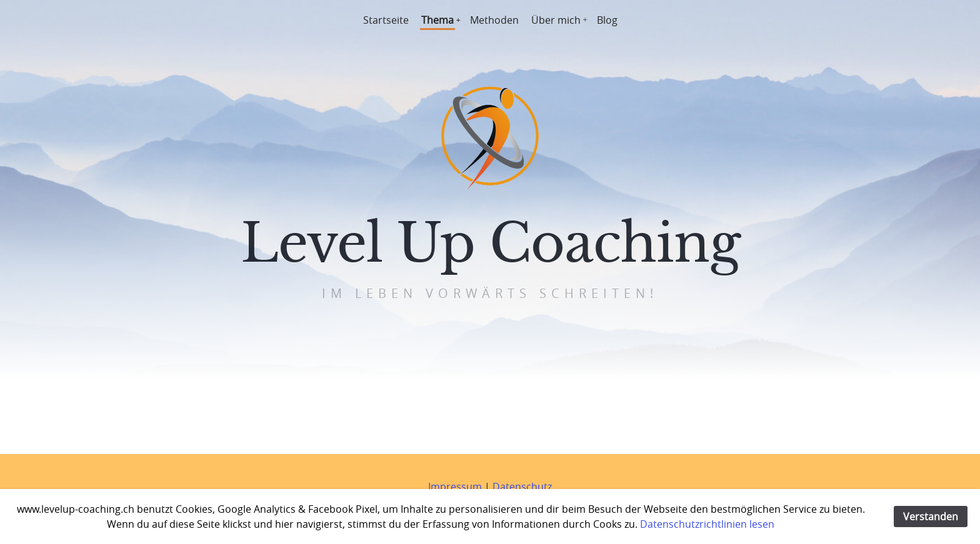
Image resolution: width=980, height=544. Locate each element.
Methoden (494, 20)
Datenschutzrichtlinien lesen (707, 524)
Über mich (556, 20)
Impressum (455, 487)
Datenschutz (522, 487)
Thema (437, 20)
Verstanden (931, 517)
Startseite (386, 20)
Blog (607, 20)
